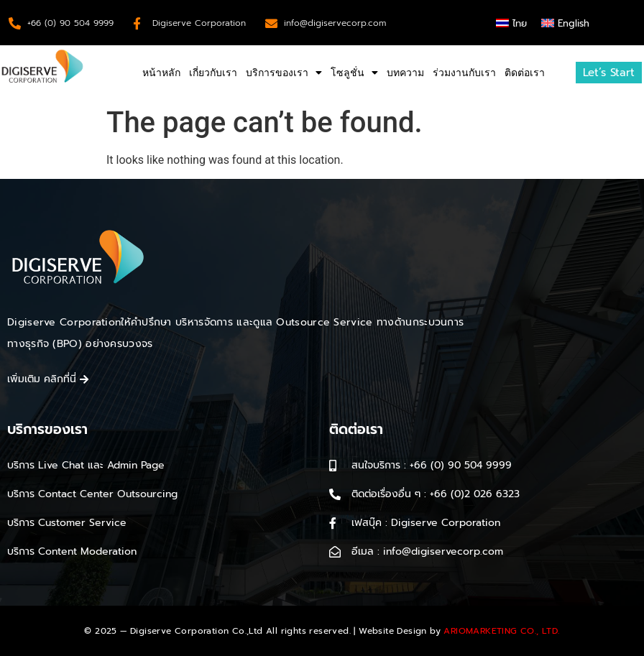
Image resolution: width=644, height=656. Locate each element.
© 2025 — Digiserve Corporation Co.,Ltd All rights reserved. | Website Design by (322, 631)
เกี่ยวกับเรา (213, 73)
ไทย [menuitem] (520, 23)
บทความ (405, 73)
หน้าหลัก (161, 73)
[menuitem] (511, 23)
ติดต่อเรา (525, 73)
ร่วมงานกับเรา (464, 73)
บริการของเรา (284, 73)
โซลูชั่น (354, 73)
